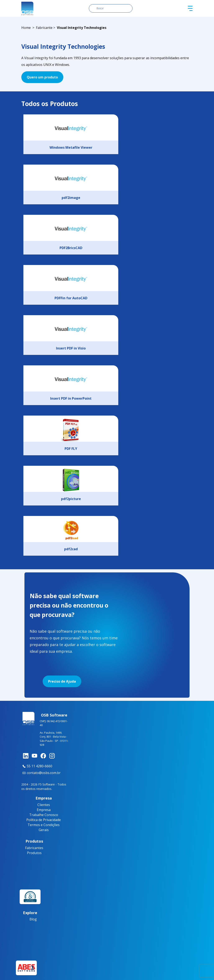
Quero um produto (42, 77)
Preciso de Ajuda (62, 681)
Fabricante (44, 28)
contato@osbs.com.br (41, 773)
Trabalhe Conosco (44, 815)
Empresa (44, 810)
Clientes (44, 805)
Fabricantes (34, 848)
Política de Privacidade (44, 820)
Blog (33, 919)
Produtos (34, 853)
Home (26, 28)
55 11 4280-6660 (37, 766)
